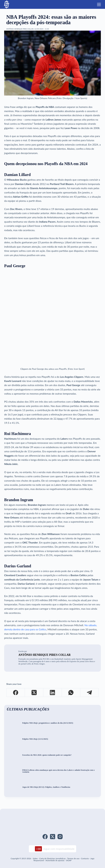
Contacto (85, 858)
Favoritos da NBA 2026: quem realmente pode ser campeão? (47, 755)
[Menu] (99, 4)
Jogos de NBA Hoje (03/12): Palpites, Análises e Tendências (46, 787)
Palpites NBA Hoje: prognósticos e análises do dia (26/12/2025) (48, 723)
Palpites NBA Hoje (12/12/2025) (35, 739)
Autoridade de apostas (55, 860)
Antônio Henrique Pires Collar (45, 655)
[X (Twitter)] (34, 693)
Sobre (35, 858)
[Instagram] (60, 837)
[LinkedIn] (53, 693)
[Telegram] (90, 693)
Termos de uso (73, 858)
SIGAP (69, 860)
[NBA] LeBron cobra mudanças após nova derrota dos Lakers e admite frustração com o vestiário (58, 771)
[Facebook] (16, 693)
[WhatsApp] (71, 693)
